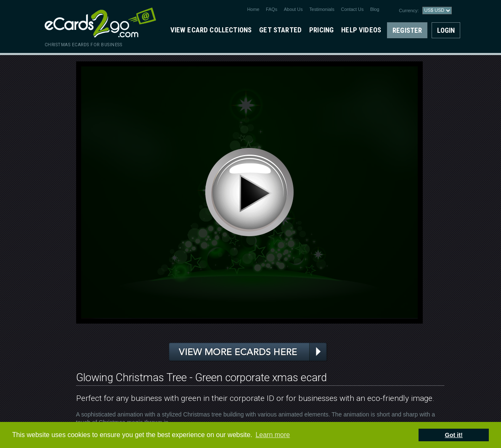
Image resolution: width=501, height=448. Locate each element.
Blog (375, 9)
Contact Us (353, 9)
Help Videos (361, 30)
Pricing (321, 30)
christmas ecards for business (83, 45)
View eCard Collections (211, 30)
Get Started (280, 30)
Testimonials (322, 9)
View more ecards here (248, 352)
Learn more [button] (273, 435)
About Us (293, 9)
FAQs (272, 9)
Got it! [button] (454, 435)
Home (253, 9)
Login (446, 30)
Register (407, 30)
